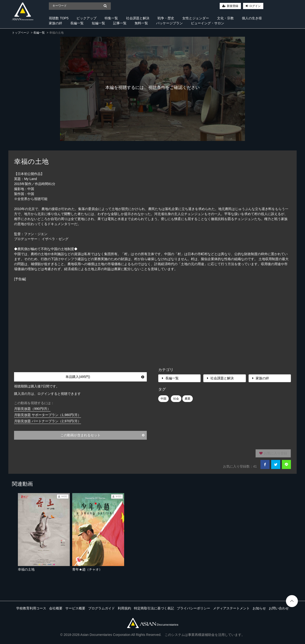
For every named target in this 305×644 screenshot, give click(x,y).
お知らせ (259, 608)
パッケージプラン (169, 23)
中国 (163, 399)
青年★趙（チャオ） (87, 569)
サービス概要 (75, 608)
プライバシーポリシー (193, 608)
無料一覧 (141, 23)
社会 (176, 399)
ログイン (255, 6)
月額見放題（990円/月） (32, 409)
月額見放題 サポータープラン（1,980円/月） (48, 415)
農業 (188, 399)
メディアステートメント (231, 608)
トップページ (20, 33)
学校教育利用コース (31, 608)
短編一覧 (98, 23)
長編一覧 (77, 23)
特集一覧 (111, 18)
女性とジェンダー (196, 18)
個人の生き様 (252, 18)
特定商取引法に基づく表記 (154, 608)
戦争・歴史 (166, 18)
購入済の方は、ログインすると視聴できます (47, 394)
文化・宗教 (225, 18)
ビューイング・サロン (208, 23)
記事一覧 (120, 23)
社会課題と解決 (138, 18)
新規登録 (233, 6)
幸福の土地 (26, 569)
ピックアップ (86, 18)
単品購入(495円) (105, 377)
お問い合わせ (279, 608)
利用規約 (124, 608)
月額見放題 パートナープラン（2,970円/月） (48, 421)
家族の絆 (56, 23)
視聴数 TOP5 (59, 18)
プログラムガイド (102, 608)
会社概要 (56, 608)
